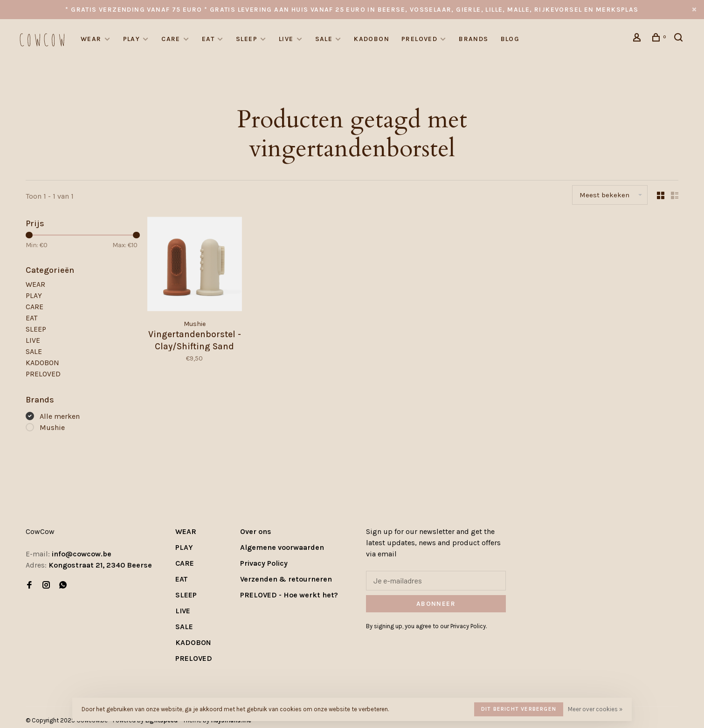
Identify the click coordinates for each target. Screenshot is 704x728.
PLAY (132, 39)
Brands (473, 39)
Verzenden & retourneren (286, 579)
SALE (324, 39)
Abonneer (436, 604)
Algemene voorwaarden (282, 547)
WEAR (91, 39)
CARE (171, 39)
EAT (208, 39)
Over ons (256, 531)
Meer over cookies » (595, 709)
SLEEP (247, 39)
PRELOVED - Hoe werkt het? (289, 595)
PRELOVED (419, 39)
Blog (510, 39)
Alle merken (60, 416)
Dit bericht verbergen (519, 709)
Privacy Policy (264, 563)
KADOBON (372, 39)
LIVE (286, 39)
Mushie (52, 427)
